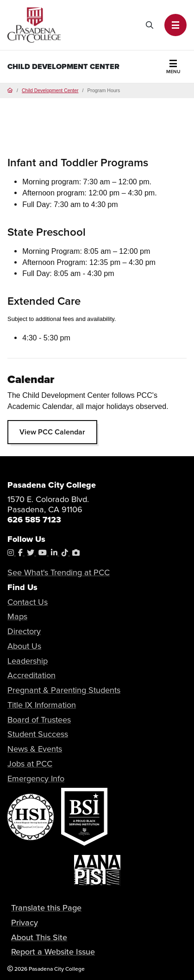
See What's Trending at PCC (59, 572)
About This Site (39, 937)
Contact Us (28, 602)
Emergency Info (36, 778)
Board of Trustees (39, 719)
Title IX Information (42, 705)
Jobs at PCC (30, 763)
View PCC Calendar (52, 432)
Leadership (28, 661)
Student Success (38, 734)
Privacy (25, 922)
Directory (24, 631)
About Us (24, 646)
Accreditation (31, 675)
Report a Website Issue (53, 952)
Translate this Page (46, 908)
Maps (17, 616)
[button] (175, 25)
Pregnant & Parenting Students (64, 690)
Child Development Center (63, 66)
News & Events (35, 749)
